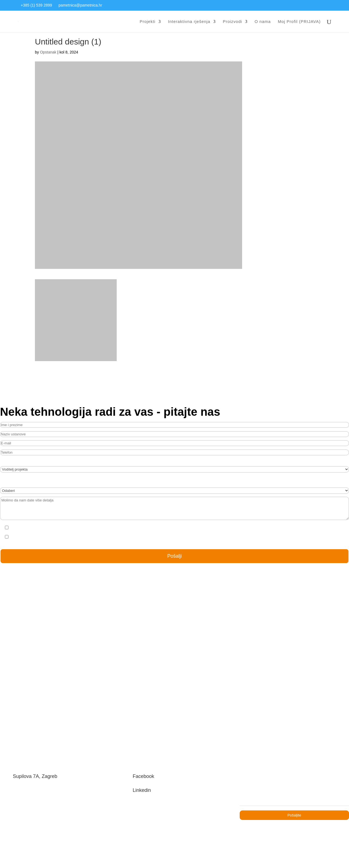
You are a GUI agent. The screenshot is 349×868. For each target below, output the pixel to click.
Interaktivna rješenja (188, 22)
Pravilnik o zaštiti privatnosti (95, 826)
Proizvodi (232, 22)
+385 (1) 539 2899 (37, 5)
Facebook (147, 757)
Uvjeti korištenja (265, 826)
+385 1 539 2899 (30, 787)
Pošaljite (294, 794)
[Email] (294, 779)
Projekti (145, 22)
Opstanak (49, 63)
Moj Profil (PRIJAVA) (299, 22)
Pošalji (174, 565)
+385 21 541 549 (30, 801)
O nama (263, 22)
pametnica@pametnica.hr (82, 5)
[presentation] (125, 539)
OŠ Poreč (175, 666)
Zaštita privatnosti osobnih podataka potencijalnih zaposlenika (186, 826)
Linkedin (145, 772)
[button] (15, 856)
